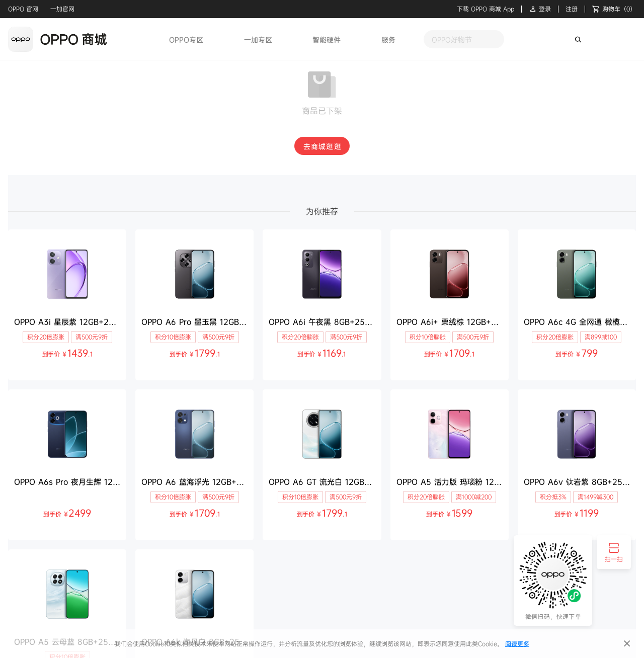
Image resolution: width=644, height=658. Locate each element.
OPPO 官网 (23, 9)
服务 (388, 39)
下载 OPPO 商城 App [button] (486, 9)
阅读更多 (517, 644)
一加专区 (258, 39)
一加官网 (62, 9)
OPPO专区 (186, 39)
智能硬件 (327, 39)
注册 (572, 9)
